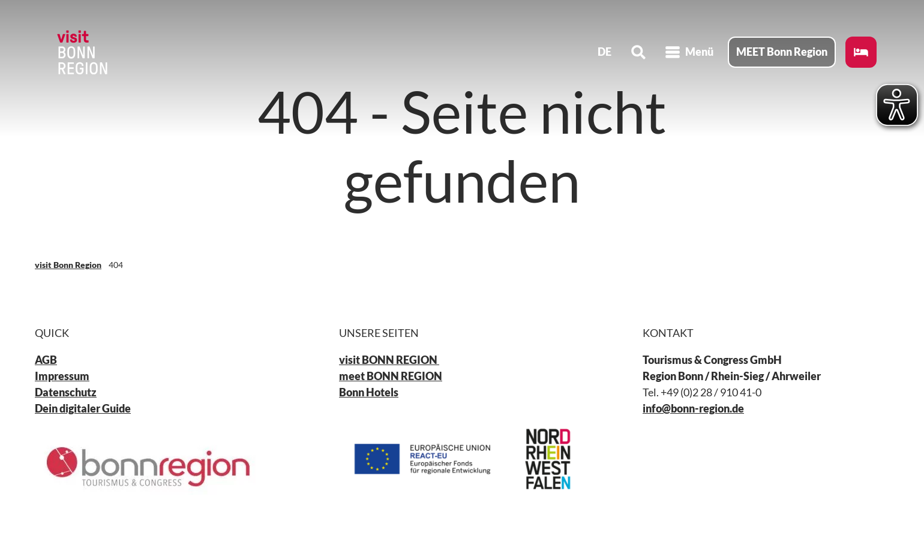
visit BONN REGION (389, 360)
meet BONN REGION (391, 376)
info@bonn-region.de (693, 408)
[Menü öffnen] (688, 53)
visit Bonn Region (68, 265)
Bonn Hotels (369, 392)
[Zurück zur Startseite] (82, 53)
